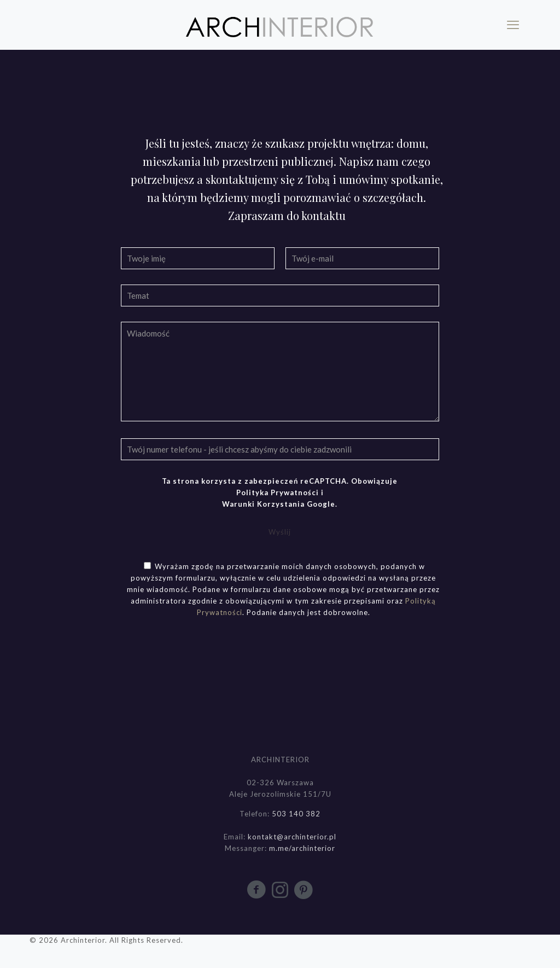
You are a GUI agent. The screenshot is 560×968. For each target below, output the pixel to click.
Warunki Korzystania (263, 504)
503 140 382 (296, 814)
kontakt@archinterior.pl (292, 837)
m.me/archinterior (302, 848)
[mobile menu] (513, 25)
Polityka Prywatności (278, 492)
